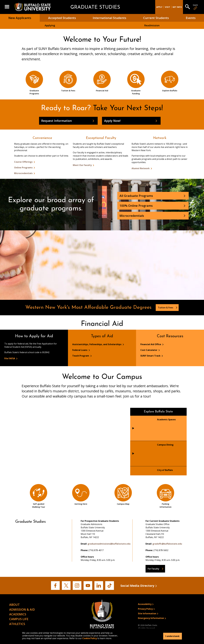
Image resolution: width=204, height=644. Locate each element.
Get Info (177, 7)
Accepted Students (62, 18)
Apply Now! (112, 121)
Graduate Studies (95, 7)
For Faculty (153, 569)
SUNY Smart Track (151, 356)
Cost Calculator (149, 350)
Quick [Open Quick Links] (195, 7)
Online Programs (24, 168)
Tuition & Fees (166, 308)
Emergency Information (151, 618)
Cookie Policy (90, 638)
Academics (18, 614)
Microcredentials (24, 173)
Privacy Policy (145, 609)
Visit (167, 7)
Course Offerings (24, 162)
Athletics (17, 624)
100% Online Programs (136, 206)
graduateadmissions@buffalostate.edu (109, 544)
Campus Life (19, 619)
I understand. (173, 636)
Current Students (156, 18)
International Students (110, 18)
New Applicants (20, 18)
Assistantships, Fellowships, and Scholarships (97, 344)
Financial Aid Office (151, 344)
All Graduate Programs (136, 196)
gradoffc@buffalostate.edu (167, 544)
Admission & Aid (22, 609)
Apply (159, 7)
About (14, 605)
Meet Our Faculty (83, 165)
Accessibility (145, 604)
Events (191, 18)
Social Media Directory (137, 586)
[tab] (158, 428)
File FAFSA (10, 358)
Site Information (147, 613)
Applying (50, 25)
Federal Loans (80, 350)
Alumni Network (141, 168)
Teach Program (81, 356)
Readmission (152, 25)
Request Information (56, 121)
